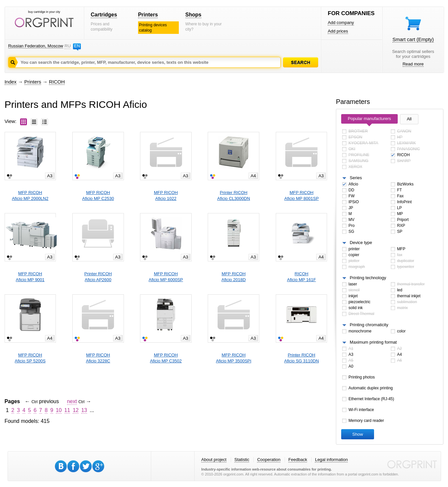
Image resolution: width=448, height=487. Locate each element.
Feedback (298, 460)
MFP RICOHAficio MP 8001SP (302, 195)
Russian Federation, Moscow (36, 46)
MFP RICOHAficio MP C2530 (98, 195)
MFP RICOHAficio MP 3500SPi (234, 358)
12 (76, 410)
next (72, 401)
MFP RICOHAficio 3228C (98, 358)
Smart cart (413, 39)
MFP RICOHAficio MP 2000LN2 (30, 195)
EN (77, 46)
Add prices (338, 31)
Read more (413, 64)
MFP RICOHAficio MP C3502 (166, 358)
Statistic (242, 460)
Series (356, 178)
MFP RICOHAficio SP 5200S (30, 358)
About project (214, 460)
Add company (341, 23)
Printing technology (368, 278)
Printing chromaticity (369, 325)
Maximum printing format (373, 342)
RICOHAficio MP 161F (301, 277)
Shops (193, 15)
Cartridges (104, 15)
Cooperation (269, 460)
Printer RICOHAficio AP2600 (98, 277)
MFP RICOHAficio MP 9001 (30, 277)
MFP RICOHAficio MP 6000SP (166, 277)
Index (11, 82)
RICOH (57, 82)
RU (67, 46)
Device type (361, 243)
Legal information (331, 460)
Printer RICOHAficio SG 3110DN (302, 358)
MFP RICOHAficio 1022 (166, 195)
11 (67, 410)
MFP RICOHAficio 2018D (234, 277)
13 (84, 410)
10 (59, 410)
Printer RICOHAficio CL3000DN (234, 195)
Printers (148, 15)
